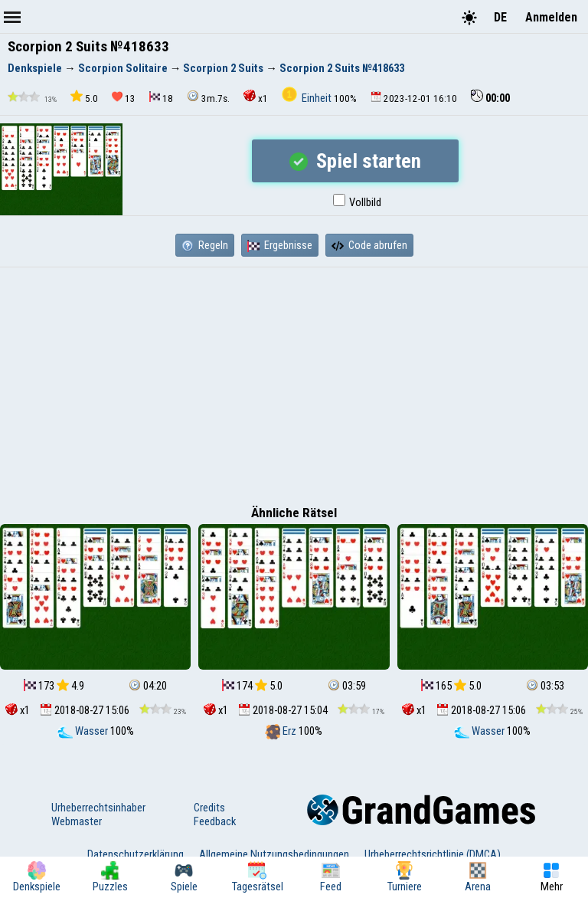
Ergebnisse (280, 245)
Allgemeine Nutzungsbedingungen (274, 854)
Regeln (205, 245)
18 (161, 98)
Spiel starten (355, 161)
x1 (256, 97)
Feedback (215, 821)
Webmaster (77, 821)
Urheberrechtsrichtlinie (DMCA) (433, 854)
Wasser (84, 731)
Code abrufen (369, 245)
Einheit (308, 98)
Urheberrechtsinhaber (98, 808)
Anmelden (551, 17)
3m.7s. (208, 97)
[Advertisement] (294, 382)
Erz (282, 731)
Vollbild (357, 202)
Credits (209, 808)
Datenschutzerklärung (136, 854)
